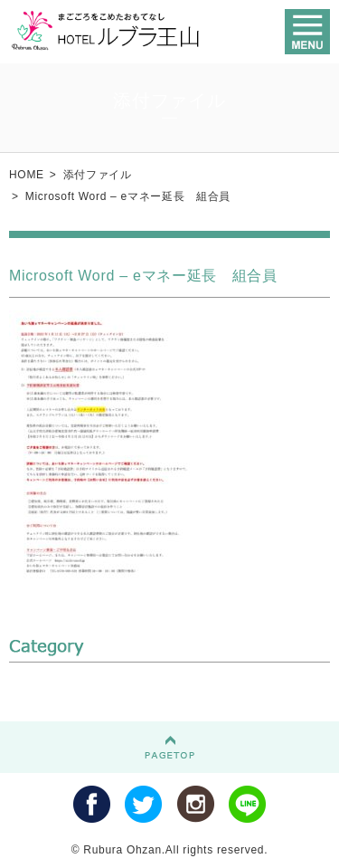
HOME (27, 175)
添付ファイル (98, 175)
